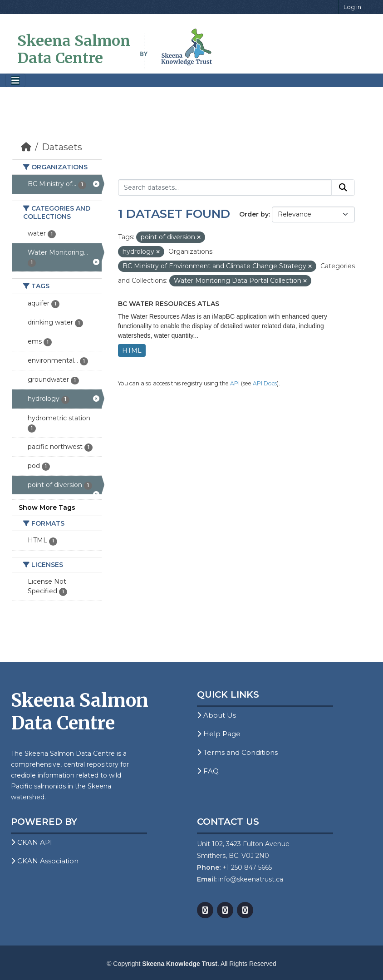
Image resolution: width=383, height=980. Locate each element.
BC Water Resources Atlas (169, 304)
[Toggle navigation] (15, 81)
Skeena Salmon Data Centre (74, 49)
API (235, 383)
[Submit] (343, 187)
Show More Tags (47, 507)
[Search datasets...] (225, 187)
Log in (352, 7)
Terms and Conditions (237, 752)
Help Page (219, 734)
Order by (254, 214)
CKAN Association (45, 861)
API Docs (265, 383)
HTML (132, 350)
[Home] (26, 147)
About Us (216, 715)
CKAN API (32, 842)
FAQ (208, 771)
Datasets (62, 147)
